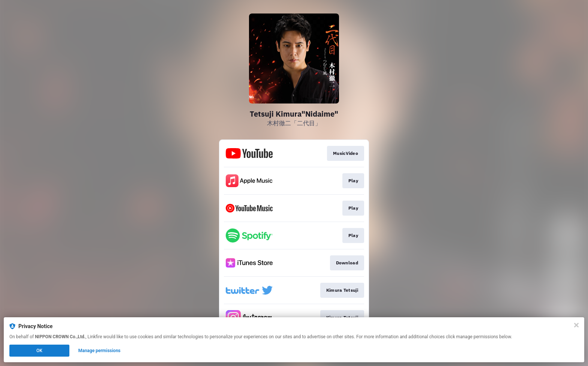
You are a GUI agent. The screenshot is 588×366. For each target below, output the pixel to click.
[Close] (576, 325)
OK (39, 351)
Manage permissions (100, 351)
